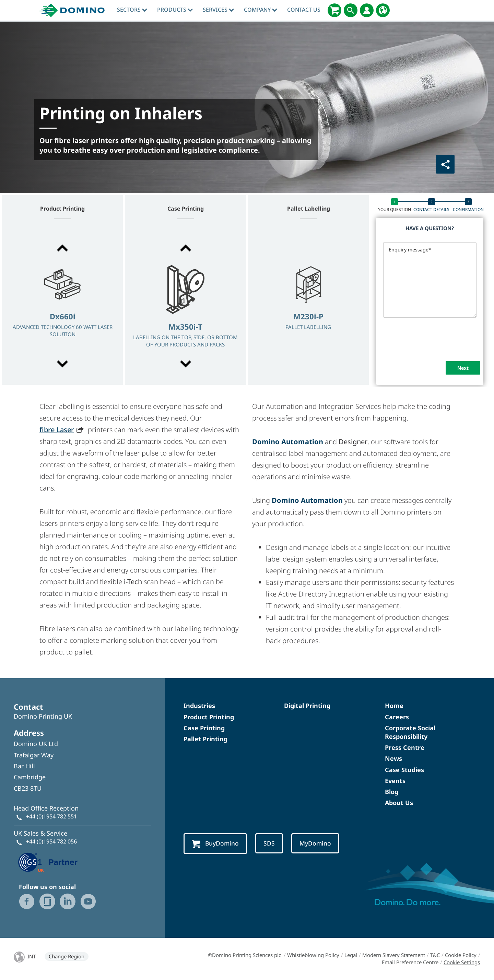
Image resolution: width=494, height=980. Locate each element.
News (393, 758)
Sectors (132, 10)
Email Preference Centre (410, 962)
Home (394, 706)
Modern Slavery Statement (394, 955)
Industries (199, 706)
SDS (272, 843)
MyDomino (319, 843)
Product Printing (209, 717)
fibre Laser (57, 430)
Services (218, 10)
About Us (399, 803)
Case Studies (404, 770)
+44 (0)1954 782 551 (51, 816)
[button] (62, 248)
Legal (351, 955)
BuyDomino (216, 844)
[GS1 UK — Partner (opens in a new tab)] (48, 861)
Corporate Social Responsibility (410, 732)
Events (395, 781)
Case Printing (204, 728)
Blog (392, 792)
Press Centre (405, 747)
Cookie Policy (461, 955)
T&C (435, 955)
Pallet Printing (205, 739)
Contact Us (304, 10)
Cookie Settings (462, 962)
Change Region (67, 956)
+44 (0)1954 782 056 (51, 841)
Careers (397, 717)
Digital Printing (307, 706)
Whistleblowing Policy (313, 955)
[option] (62, 307)
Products (175, 10)
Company (261, 10)
